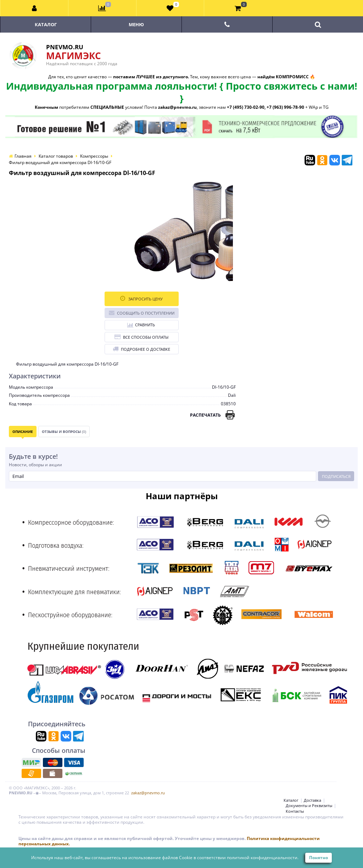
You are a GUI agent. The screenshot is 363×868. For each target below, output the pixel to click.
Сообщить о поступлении (142, 313)
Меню (136, 24)
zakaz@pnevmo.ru (148, 793)
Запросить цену (141, 298)
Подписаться (336, 476)
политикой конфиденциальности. (263, 858)
